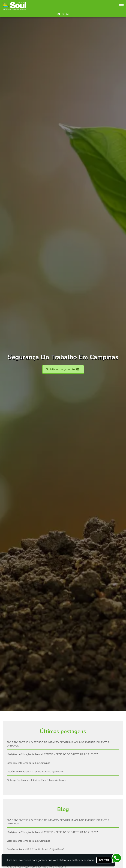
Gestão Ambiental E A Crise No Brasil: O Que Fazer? (36, 772)
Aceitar (104, 860)
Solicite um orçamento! (63, 369)
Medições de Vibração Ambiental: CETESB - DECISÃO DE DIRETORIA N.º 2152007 (52, 754)
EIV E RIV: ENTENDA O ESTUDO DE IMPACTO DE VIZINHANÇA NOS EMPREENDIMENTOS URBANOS (58, 744)
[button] (121, 6)
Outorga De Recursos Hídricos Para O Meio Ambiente (36, 780)
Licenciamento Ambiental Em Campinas (29, 763)
